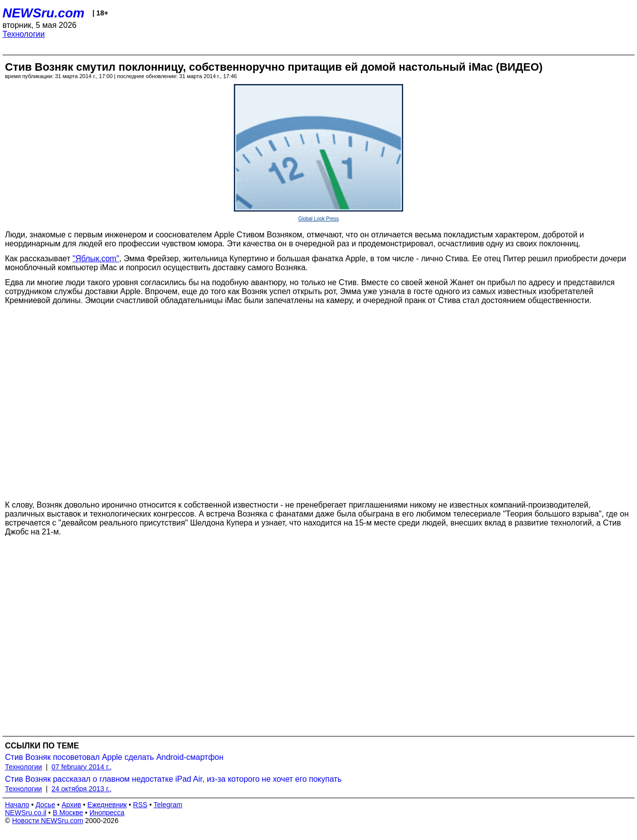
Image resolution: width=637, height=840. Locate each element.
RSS (140, 805)
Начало (17, 805)
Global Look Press (318, 219)
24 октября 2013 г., (82, 789)
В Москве (68, 813)
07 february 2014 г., (82, 767)
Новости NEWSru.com (48, 821)
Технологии (24, 34)
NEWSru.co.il (26, 813)
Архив (71, 805)
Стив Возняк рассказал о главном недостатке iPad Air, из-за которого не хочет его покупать (173, 779)
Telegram (168, 805)
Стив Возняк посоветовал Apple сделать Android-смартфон (114, 757)
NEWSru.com (44, 13)
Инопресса (107, 813)
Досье (45, 805)
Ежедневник (107, 805)
